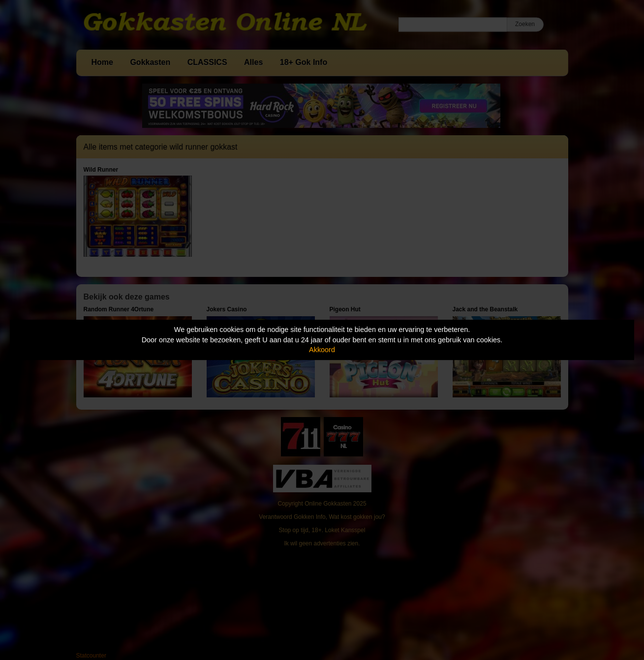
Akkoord (322, 350)
